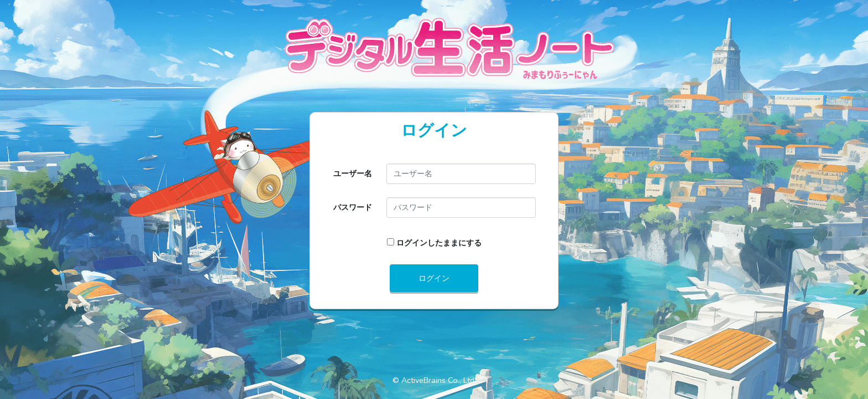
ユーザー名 (353, 173)
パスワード (353, 207)
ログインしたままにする (439, 243)
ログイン (434, 278)
